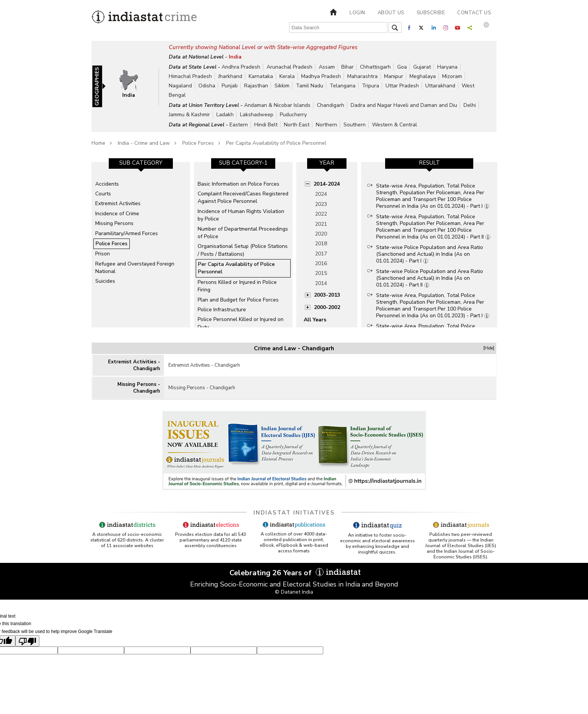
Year (327, 163)
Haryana (447, 67)
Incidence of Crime (117, 214)
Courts (103, 194)
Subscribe (431, 13)
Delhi (470, 105)
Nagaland (180, 86)
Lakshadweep (257, 115)
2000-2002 (327, 307)
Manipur (394, 76)
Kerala (287, 76)
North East (297, 125)
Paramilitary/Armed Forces (127, 233)
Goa (402, 67)
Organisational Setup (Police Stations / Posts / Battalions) (243, 250)
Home (98, 143)
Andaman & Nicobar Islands (277, 105)
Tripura (370, 86)
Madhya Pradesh (321, 76)
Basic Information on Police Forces (238, 184)
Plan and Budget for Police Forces (238, 300)
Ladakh (225, 115)
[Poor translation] (27, 641)
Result (429, 163)
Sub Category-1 (243, 163)
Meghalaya (423, 76)
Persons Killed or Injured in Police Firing (237, 286)
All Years (315, 320)
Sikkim (282, 86)
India (235, 57)
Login (357, 13)
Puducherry (293, 115)
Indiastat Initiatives (294, 513)
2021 (321, 224)
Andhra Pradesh (241, 67)
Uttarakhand (440, 86)
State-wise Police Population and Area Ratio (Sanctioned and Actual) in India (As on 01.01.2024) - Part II (430, 278)
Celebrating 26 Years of (294, 573)
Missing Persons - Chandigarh (139, 388)
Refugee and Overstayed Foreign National (135, 268)
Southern (355, 125)
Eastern (239, 125)
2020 (321, 234)
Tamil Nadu (310, 86)
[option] (141, 244)
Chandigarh (331, 105)
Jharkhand (230, 76)
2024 (321, 194)
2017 (321, 254)
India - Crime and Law (144, 143)
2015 (321, 273)
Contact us (474, 13)
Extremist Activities (118, 203)
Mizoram (452, 76)
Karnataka (261, 76)
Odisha (207, 86)
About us (391, 13)
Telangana (343, 86)
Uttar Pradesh (402, 86)
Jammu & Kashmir (189, 115)
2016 (321, 263)
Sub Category (141, 163)
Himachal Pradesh (190, 76)
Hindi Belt (266, 125)
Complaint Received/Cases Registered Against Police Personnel (243, 197)
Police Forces (198, 143)
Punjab (230, 86)
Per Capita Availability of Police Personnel (276, 143)
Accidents (107, 184)
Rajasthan (256, 86)
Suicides (105, 281)
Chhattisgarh (375, 67)
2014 (321, 283)
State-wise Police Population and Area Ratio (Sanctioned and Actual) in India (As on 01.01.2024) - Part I (430, 254)
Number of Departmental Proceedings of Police (243, 233)
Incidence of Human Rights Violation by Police (241, 215)
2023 (321, 204)
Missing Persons (114, 223)
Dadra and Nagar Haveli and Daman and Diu (404, 105)
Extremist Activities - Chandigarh (134, 365)
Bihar (347, 67)
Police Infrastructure (222, 310)
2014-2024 (327, 184)
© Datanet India (294, 592)
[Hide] (489, 348)
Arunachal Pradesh (289, 67)
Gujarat (422, 67)
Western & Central (394, 125)
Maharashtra (362, 76)
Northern (326, 125)
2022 (321, 214)
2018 (321, 244)
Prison (103, 254)
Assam (327, 67)
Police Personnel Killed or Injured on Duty (241, 323)
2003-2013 (327, 295)
